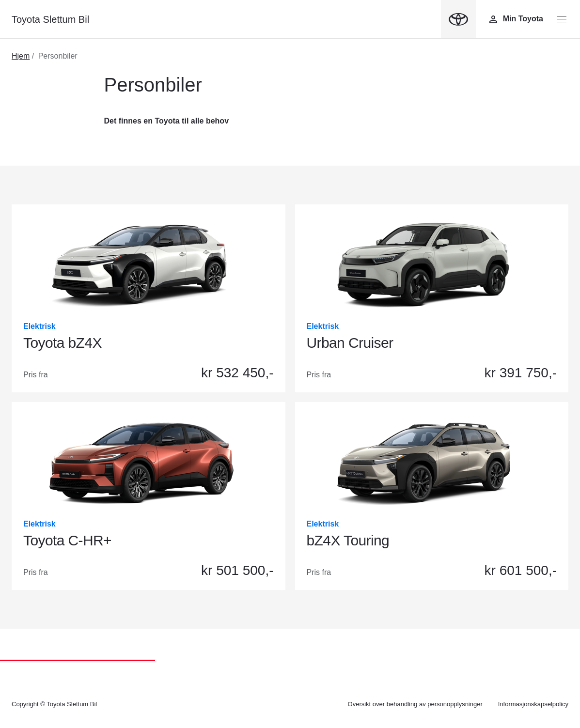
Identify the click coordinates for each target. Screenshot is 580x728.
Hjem (21, 56)
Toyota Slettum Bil (50, 19)
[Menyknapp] (562, 19)
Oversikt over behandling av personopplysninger (415, 704)
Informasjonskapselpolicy (533, 704)
